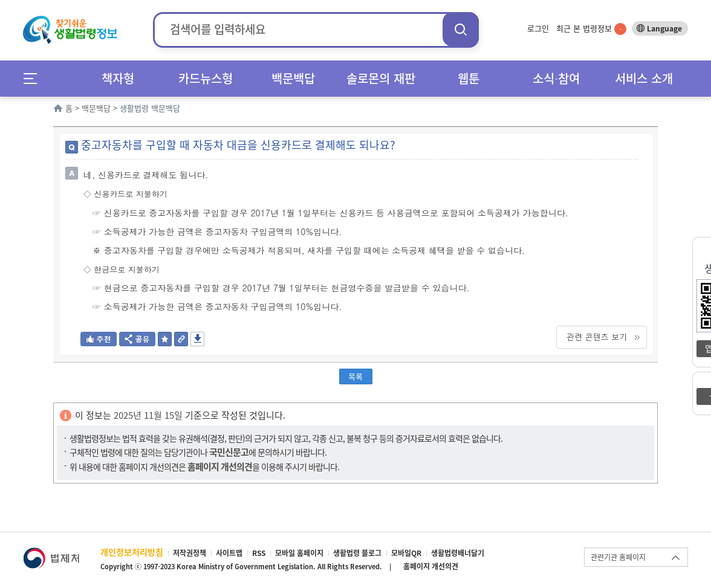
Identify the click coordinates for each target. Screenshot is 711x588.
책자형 (118, 78)
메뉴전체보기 (34, 78)
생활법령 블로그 (357, 553)
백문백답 (293, 78)
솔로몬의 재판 (381, 78)
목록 (355, 376)
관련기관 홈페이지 (618, 557)
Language (664, 28)
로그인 (538, 28)
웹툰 (469, 78)
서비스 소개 (644, 78)
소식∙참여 (556, 78)
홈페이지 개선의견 (431, 566)
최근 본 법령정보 (591, 28)
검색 (461, 29)
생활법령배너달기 (458, 553)
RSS (259, 553)
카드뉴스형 (206, 78)
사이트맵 (229, 553)
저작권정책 (190, 553)
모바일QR (406, 553)
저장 (197, 339)
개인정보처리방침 (132, 552)
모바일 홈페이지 (299, 553)
